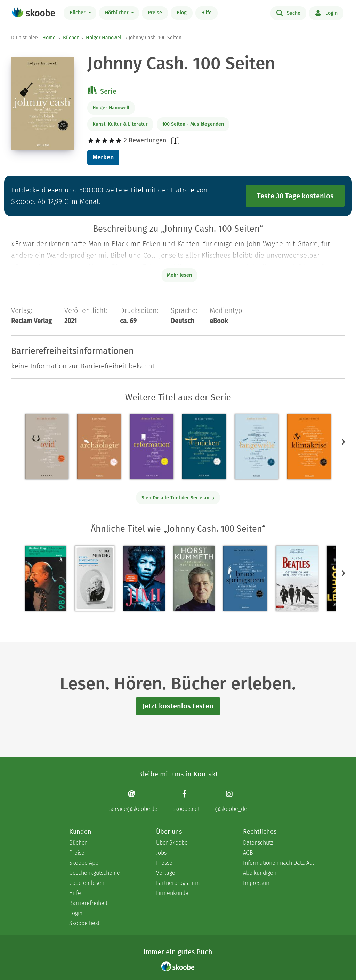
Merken (103, 157)
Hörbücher (118, 13)
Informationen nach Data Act (278, 863)
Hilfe (207, 13)
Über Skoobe (172, 843)
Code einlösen (87, 883)
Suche (288, 13)
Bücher (78, 13)
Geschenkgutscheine (95, 873)
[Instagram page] (231, 801)
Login (326, 13)
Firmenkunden (174, 893)
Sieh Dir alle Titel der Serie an (178, 498)
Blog (182, 13)
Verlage (166, 873)
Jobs (161, 853)
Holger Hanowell (104, 38)
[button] (343, 442)
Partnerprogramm (178, 883)
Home (49, 38)
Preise (155, 13)
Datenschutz (258, 843)
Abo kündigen (260, 873)
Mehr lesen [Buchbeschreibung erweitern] (179, 275)
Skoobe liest (84, 923)
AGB (248, 853)
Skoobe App (84, 863)
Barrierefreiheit (88, 903)
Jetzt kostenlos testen (178, 706)
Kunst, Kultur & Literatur (120, 124)
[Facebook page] (186, 801)
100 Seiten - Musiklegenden (193, 124)
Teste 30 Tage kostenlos (295, 196)
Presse (164, 863)
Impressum (257, 883)
